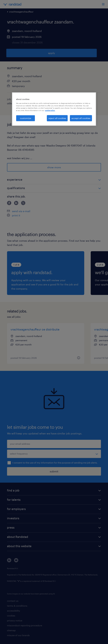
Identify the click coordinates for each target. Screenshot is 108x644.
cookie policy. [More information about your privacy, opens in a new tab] (50, 110)
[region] (54, 109)
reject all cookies (57, 118)
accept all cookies (81, 118)
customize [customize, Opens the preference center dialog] (26, 118)
